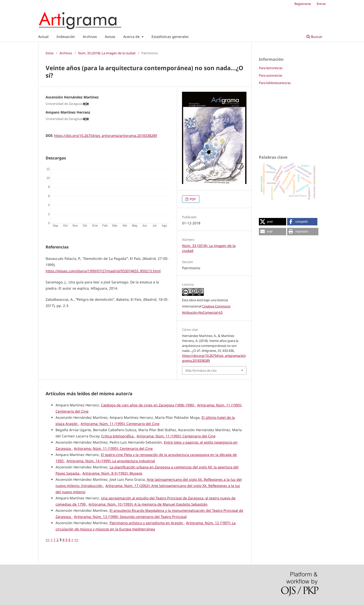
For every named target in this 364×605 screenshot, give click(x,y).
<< (48, 540)
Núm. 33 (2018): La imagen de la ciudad (107, 53)
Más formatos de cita (201, 370)
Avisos (110, 37)
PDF (192, 199)
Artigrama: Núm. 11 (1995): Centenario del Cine (120, 424)
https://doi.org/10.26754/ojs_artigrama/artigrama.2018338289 (106, 136)
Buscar (314, 37)
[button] (273, 222)
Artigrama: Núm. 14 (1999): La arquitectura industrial (111, 461)
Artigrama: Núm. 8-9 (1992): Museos (112, 473)
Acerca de (132, 37)
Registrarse (303, 4)
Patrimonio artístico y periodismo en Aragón (147, 523)
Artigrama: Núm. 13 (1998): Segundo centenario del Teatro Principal (130, 517)
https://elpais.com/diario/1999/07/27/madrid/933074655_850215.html (103, 271)
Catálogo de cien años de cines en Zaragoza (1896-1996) (148, 405)
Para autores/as (271, 75)
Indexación (66, 37)
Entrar (321, 4)
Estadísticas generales (170, 37)
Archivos (90, 37)
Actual (43, 37)
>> (76, 540)
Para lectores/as (271, 68)
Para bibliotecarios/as (275, 83)
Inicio (50, 53)
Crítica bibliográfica (118, 436)
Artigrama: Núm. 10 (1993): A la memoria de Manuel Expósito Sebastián (148, 504)
